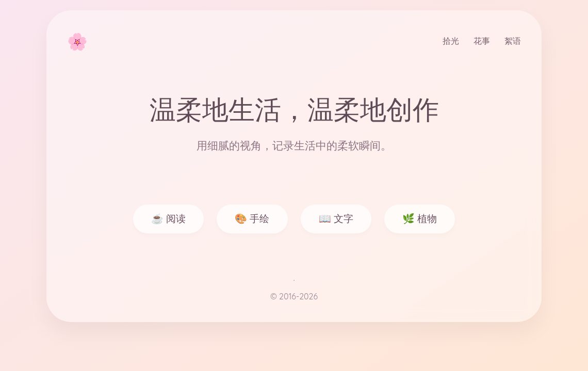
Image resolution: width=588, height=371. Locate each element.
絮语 (513, 41)
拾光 (451, 41)
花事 (482, 41)
